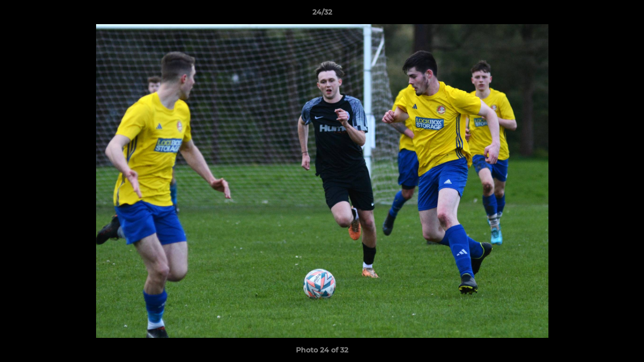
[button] (626, 15)
